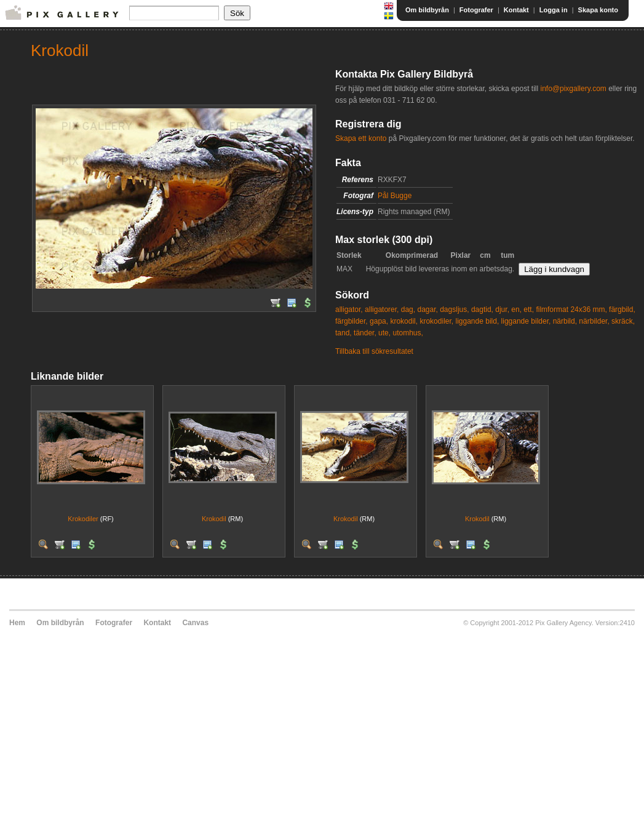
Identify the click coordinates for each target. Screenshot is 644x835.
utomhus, (407, 333)
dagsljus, (454, 310)
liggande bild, (478, 321)
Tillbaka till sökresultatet (374, 351)
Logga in (554, 10)
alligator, (349, 310)
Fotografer (476, 10)
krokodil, (404, 321)
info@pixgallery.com (573, 89)
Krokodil (214, 519)
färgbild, (622, 310)
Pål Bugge (395, 196)
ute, (384, 333)
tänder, (365, 333)
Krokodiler (84, 519)
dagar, (427, 310)
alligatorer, (382, 310)
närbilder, (594, 321)
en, (516, 310)
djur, (502, 310)
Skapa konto (598, 10)
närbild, (565, 321)
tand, (344, 333)
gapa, (379, 321)
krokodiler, (436, 321)
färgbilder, (352, 321)
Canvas (195, 623)
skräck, (623, 321)
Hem (17, 623)
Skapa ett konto (361, 138)
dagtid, (482, 310)
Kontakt (516, 10)
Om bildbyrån (427, 10)
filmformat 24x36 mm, (571, 310)
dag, (408, 310)
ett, (529, 310)
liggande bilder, (526, 321)
